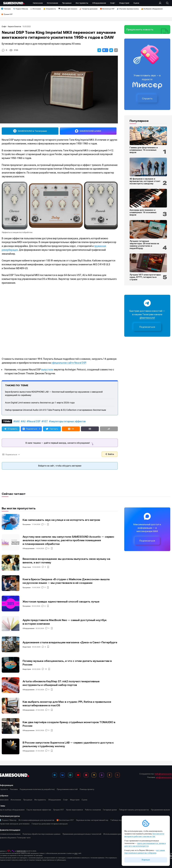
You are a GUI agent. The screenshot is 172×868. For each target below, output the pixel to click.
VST (46, 421)
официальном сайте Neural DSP (69, 363)
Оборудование (29, 548)
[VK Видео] (86, 775)
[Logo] (14, 3)
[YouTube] (78, 775)
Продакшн (27, 524)
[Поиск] (166, 3)
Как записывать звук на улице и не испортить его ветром (61, 520)
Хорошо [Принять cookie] (146, 860)
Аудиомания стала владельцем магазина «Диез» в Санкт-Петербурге (70, 642)
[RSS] (117, 775)
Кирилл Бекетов (15, 26)
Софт (4, 26)
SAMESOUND (21, 851)
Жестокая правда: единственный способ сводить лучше (61, 602)
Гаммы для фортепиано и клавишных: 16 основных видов (144, 150)
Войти (110, 454)
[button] (99, 50)
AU (24, 421)
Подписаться (147, 327)
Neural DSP (34, 421)
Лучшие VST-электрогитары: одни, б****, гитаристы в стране (145, 277)
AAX (17, 421)
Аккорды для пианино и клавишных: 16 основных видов (143, 212)
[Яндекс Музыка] (94, 775)
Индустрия (27, 567)
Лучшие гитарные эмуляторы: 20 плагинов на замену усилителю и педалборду (144, 245)
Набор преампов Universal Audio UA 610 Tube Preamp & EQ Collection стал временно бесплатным (56, 410)
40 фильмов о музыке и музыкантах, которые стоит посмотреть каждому (145, 181)
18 (46, 669)
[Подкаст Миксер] (102, 775)
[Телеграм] (55, 775)
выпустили (47, 370)
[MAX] (70, 775)
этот (76, 853)
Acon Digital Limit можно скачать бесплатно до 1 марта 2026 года (40, 403)
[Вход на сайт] (161, 3)
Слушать (147, 98)
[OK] (110, 775)
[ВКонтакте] (62, 775)
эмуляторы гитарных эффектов (68, 421)
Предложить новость (140, 29)
